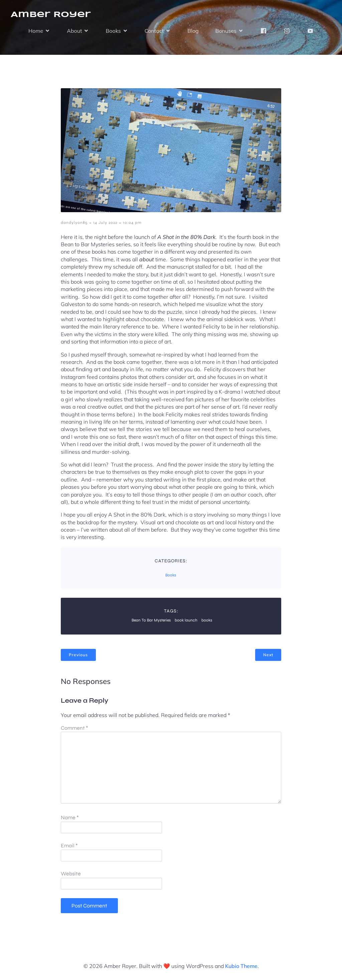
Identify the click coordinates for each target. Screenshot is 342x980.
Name (70, 817)
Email (69, 846)
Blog (193, 31)
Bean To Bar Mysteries (151, 620)
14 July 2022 (105, 223)
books (207, 620)
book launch (186, 620)
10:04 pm (132, 223)
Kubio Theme (241, 966)
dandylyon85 (74, 223)
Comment (74, 728)
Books (171, 575)
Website (71, 874)
